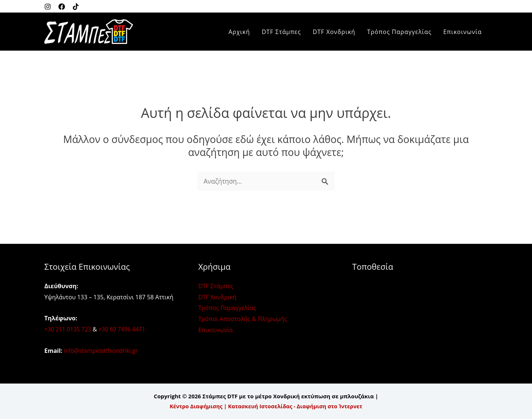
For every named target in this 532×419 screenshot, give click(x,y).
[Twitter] (76, 7)
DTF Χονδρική (334, 32)
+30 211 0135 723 (69, 329)
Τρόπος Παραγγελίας (399, 32)
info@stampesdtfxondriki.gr (102, 351)
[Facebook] (62, 7)
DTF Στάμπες (282, 32)
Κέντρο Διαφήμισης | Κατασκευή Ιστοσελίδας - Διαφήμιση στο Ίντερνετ (266, 406)
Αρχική (239, 32)
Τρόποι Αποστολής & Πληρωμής (243, 319)
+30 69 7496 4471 (124, 329)
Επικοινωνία (463, 32)
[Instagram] (48, 7)
